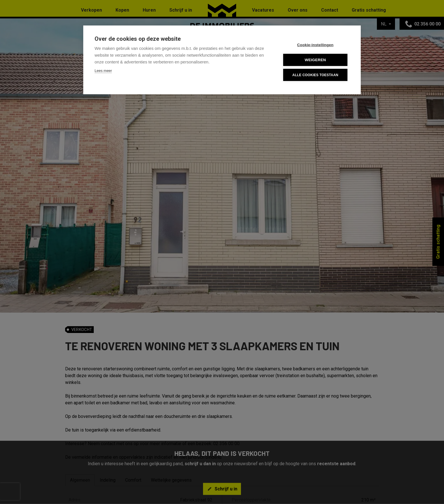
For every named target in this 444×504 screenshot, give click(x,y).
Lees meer (103, 71)
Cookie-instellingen (315, 45)
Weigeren (315, 60)
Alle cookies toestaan (315, 75)
